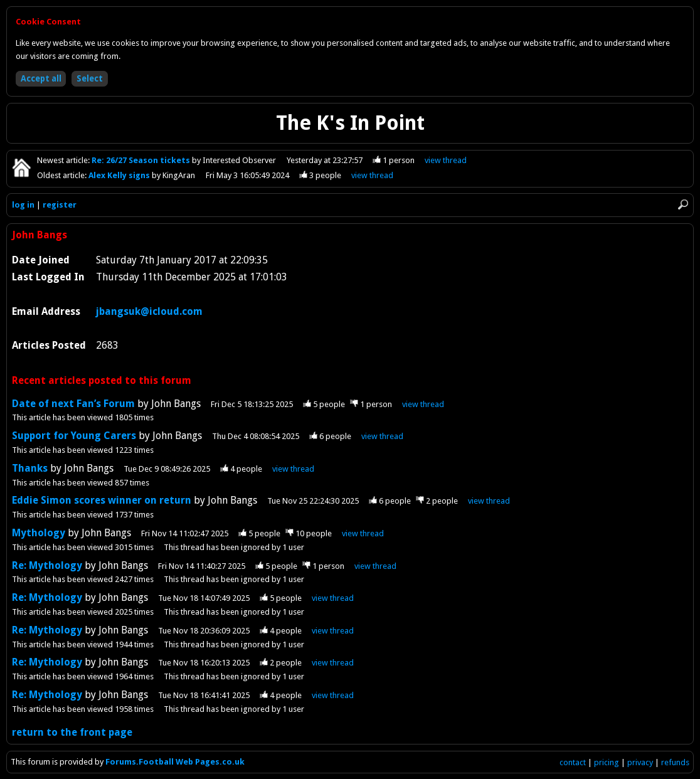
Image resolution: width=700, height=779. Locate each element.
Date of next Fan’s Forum (75, 404)
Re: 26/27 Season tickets (142, 160)
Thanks (30, 468)
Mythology (39, 533)
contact (573, 762)
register (60, 205)
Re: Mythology (47, 565)
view (446, 160)
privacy (640, 762)
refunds (675, 762)
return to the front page (72, 732)
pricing (607, 762)
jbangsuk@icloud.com (149, 311)
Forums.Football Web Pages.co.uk (175, 762)
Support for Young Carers (74, 436)
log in (23, 205)
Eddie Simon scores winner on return (103, 500)
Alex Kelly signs (120, 175)
